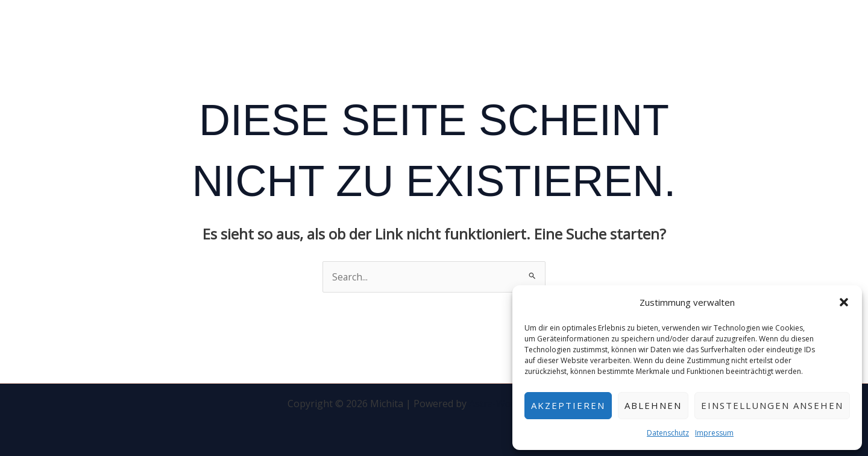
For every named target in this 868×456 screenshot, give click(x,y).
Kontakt (678, 26)
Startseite (536, 26)
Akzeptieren (568, 405)
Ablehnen (653, 405)
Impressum (714, 433)
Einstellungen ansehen (772, 405)
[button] (844, 302)
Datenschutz (668, 433)
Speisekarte (609, 26)
